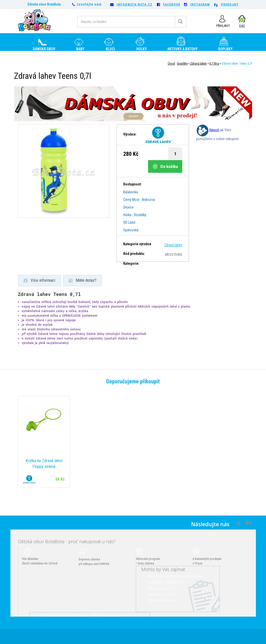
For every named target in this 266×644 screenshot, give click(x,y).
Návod (207, 130)
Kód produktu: (134, 254)
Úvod (171, 63)
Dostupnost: (132, 184)
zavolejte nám (89, 4)
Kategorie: (131, 263)
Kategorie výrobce (137, 244)
